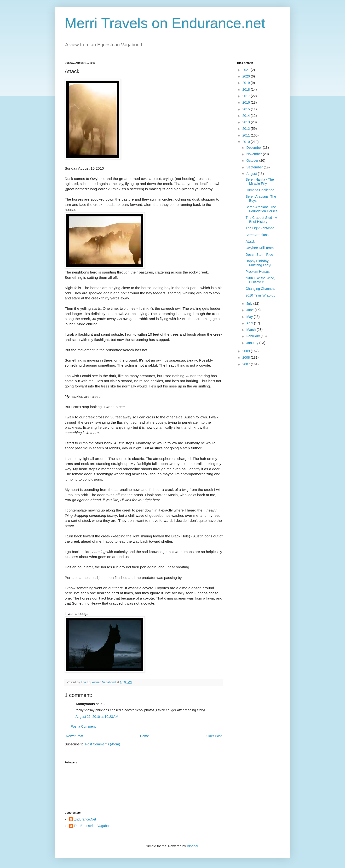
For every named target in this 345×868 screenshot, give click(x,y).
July (250, 303)
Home (144, 736)
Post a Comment (83, 726)
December (254, 148)
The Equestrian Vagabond (93, 826)
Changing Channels (260, 289)
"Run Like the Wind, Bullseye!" (260, 280)
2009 (247, 351)
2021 (247, 70)
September (255, 167)
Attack (250, 241)
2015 (247, 109)
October (253, 161)
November (254, 154)
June (250, 310)
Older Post (214, 736)
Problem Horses (258, 272)
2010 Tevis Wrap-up (260, 295)
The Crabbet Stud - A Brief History (261, 220)
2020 (247, 76)
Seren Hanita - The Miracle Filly (260, 181)
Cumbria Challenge (260, 190)
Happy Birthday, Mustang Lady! (258, 263)
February (253, 336)
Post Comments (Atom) (103, 744)
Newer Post (75, 736)
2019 (247, 83)
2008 (247, 357)
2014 (247, 116)
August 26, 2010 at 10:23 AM (97, 717)
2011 (247, 135)
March (251, 330)
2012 (247, 129)
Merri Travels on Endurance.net (165, 23)
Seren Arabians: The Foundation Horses (262, 209)
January (253, 343)
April (250, 323)
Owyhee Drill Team (260, 248)
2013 (247, 122)
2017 (247, 96)
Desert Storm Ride (259, 255)
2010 (247, 142)
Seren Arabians (257, 235)
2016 (247, 102)
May (250, 317)
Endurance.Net (85, 819)
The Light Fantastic (260, 228)
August (252, 174)
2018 (247, 89)
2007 (247, 364)
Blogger (193, 846)
